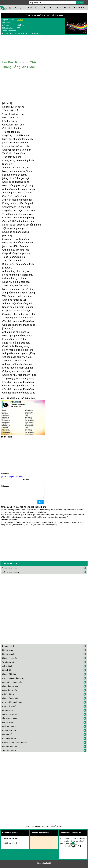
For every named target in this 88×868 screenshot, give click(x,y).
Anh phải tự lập (8, 668)
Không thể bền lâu (9, 676)
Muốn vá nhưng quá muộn (12, 684)
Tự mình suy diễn (9, 664)
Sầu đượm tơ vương (10, 720)
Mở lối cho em (8, 652)
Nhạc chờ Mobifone (35, 828)
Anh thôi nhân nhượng (10, 574)
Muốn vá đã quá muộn (11, 728)
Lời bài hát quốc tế (10, 845)
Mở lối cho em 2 (8, 656)
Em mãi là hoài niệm (10, 692)
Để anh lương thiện (9, 648)
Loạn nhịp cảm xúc (9, 740)
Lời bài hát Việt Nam (11, 840)
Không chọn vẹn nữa (10, 688)
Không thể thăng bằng (10, 700)
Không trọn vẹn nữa (10, 660)
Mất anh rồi (6, 672)
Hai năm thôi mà (8, 696)
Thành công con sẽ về (10, 752)
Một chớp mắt (7, 736)
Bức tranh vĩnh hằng (10, 748)
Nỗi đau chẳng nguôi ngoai (12, 704)
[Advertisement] (23, 455)
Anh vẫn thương (8, 724)
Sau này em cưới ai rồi (11, 716)
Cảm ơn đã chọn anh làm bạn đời (15, 744)
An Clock (20, 20)
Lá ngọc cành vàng (9, 732)
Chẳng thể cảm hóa (10, 570)
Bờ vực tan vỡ (7, 712)
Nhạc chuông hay (54, 828)
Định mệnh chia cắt (9, 708)
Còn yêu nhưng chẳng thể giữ (13, 680)
